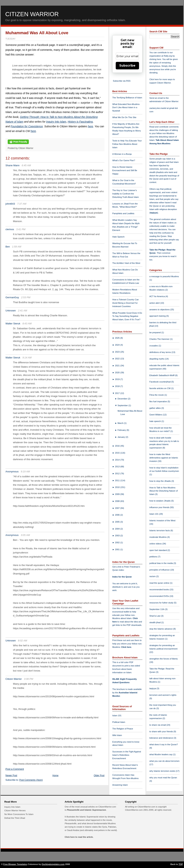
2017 (118, 393)
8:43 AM (27, 324)
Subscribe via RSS (122, 81)
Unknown (11, 311)
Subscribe (127, 66)
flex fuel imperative (158, 401)
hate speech (155, 421)
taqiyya (154, 213)
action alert (155, 303)
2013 (118, 467)
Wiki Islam (117, 735)
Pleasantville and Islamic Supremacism (86, 810)
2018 (118, 386)
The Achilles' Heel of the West (126, 263)
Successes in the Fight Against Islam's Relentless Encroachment (127, 755)
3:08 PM (29, 679)
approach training (158, 316)
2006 (118, 515)
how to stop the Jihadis (160, 481)
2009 (118, 494)
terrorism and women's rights (163, 695)
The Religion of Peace (123, 729)
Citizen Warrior (32, 14)
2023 (118, 352)
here (90, 126)
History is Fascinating (80, 122)
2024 (118, 345)
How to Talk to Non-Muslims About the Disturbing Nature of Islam (164, 491)
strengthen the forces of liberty (164, 659)
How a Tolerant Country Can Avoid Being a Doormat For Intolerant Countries (125, 303)
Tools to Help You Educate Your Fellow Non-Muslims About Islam (127, 144)
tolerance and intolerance (162, 738)
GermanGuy (12, 297)
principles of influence (160, 570)
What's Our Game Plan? (124, 160)
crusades (154, 346)
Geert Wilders (156, 415)
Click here (126, 647)
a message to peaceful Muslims (164, 276)
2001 (118, 549)
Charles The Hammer (160, 339)
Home (56, 775)
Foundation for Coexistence (27, 126)
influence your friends (160, 507)
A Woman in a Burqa (122, 154)
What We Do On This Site (124, 117)
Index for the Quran (122, 577)
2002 (118, 542)
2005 (118, 522)
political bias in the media (161, 563)
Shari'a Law (155, 616)
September (123, 405)
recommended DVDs (159, 596)
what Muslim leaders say (161, 754)
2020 (118, 373)
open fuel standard (158, 550)
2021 (118, 366)
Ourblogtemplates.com (53, 864)
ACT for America (157, 296)
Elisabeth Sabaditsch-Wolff (162, 375)
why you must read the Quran (163, 778)
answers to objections (160, 310)
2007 (118, 508)
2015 (118, 453)
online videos (156, 544)
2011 (118, 480)
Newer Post (11, 775)
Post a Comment (15, 769)
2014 (118, 460)
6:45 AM (26, 165)
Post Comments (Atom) (31, 780)
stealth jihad (155, 622)
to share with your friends (161, 731)
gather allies (155, 408)
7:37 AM (22, 204)
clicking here (155, 59)
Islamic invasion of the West (162, 520)
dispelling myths (157, 359)
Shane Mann (13, 165)
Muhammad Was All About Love (37, 33)
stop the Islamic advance (161, 629)
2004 (118, 529)
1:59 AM (17, 247)
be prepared (155, 332)
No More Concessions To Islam (19, 814)
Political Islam (119, 722)
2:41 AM (23, 311)
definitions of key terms (160, 352)
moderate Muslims (158, 537)
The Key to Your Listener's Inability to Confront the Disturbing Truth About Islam (126, 194)
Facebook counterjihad (160, 382)
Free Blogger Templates (15, 864)
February (122, 430)
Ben (8, 247)
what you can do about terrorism (164, 761)
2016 (118, 446)
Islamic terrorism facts (160, 530)
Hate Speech (118, 237)
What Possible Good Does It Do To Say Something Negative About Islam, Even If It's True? (127, 316)
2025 (118, 338)
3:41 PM (21, 229)
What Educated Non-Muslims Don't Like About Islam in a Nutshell (126, 108)
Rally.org (168, 56)
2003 (118, 536)
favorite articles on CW (160, 388)
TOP (181, 864)
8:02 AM (23, 641)
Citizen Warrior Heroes (15, 810)
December (123, 399)
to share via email (158, 725)
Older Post (99, 775)
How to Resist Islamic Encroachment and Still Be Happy (125, 170)
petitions (154, 557)
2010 (118, 487)
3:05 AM (25, 535)
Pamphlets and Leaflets (123, 213)
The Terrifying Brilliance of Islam (127, 98)
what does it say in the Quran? (164, 744)
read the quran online (160, 583)
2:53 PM (26, 297)
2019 (118, 379)
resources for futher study (162, 603)
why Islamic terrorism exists (163, 771)
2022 (118, 359)
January (122, 437)
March (121, 423)
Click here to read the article (79, 837)
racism (153, 576)
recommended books (160, 590)
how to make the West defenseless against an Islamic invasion (164, 458)
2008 (118, 501)
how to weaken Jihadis (160, 501)
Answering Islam (120, 785)
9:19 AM (25, 472)
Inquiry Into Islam (56, 122)
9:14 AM (27, 358)
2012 (118, 473)
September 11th (157, 609)
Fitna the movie (157, 395)
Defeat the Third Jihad (15, 818)
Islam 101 (117, 715)
